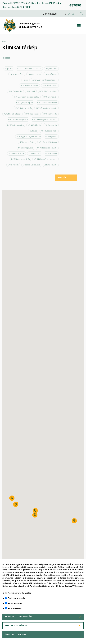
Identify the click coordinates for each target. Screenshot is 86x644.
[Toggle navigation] (79, 25)
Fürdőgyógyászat (51, 74)
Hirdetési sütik (15, 609)
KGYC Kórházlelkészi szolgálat (46, 108)
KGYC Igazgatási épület (25, 103)
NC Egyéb (33, 131)
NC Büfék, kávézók (34, 125)
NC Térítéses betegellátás (20, 159)
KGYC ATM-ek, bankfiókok (29, 86)
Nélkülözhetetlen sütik (19, 593)
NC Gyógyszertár (51, 136)
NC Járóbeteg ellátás (26, 148)
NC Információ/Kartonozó (48, 142)
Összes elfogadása (16, 634)
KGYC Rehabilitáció (32, 114)
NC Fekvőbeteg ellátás (49, 131)
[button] (35, 511)
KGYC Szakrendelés (50, 114)
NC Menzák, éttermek (17, 153)
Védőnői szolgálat (51, 165)
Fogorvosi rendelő (34, 74)
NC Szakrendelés (51, 153)
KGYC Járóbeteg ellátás (23, 108)
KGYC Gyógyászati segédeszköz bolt (26, 97)
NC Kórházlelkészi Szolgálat (47, 148)
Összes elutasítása (16, 625)
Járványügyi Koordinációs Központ (45, 80)
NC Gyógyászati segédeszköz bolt (29, 136)
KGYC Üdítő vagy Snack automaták (45, 120)
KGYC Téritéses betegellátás (18, 120)
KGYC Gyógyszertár (50, 97)
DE (73, 14)
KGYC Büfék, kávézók (50, 86)
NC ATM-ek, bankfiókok (15, 125)
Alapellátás (9, 69)
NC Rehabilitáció (35, 153)
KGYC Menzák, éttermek (13, 114)
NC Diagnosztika (51, 125)
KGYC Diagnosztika (15, 91)
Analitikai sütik (15, 603)
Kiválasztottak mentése (19, 617)
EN (69, 14)
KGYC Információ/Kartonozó (47, 103)
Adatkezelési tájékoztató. (42, 586)
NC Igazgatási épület (27, 142)
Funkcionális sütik (16, 598)
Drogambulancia (51, 69)
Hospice (25, 80)
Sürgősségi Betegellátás (31, 165)
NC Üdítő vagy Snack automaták (45, 159)
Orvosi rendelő (13, 165)
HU (65, 14)
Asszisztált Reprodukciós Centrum (29, 69)
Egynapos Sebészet (17, 74)
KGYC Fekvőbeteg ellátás (48, 91)
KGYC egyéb (31, 91)
